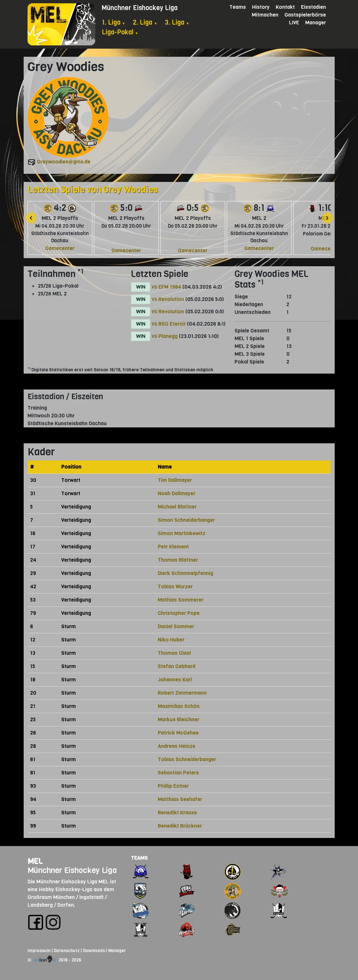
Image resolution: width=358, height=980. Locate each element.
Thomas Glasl (174, 653)
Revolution (171, 299)
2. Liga (145, 23)
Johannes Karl (175, 680)
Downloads (94, 951)
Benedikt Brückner (180, 826)
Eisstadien (313, 7)
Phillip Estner (173, 786)
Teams (238, 7)
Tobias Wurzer (175, 586)
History (261, 7)
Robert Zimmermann (182, 693)
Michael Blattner (177, 507)
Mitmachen (265, 15)
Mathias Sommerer (181, 600)
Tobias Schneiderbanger (187, 759)
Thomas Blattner (178, 560)
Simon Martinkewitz (182, 533)
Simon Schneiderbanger (186, 520)
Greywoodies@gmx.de (64, 162)
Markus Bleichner (179, 719)
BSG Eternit (172, 324)
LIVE (294, 23)
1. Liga (114, 23)
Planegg (168, 336)
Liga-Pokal (120, 32)
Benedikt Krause (177, 813)
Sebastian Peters (178, 773)
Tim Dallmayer (175, 480)
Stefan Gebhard (177, 666)
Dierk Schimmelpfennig (185, 573)
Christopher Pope (179, 613)
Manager (316, 23)
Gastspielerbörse (305, 15)
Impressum (39, 951)
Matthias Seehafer (180, 799)
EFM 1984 (170, 287)
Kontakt (285, 7)
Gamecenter (60, 248)
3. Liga (177, 23)
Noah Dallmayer (177, 493)
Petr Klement (173, 547)
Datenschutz (67, 951)
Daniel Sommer (176, 626)
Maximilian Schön (179, 706)
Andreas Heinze (177, 746)
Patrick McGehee (178, 733)
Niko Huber (171, 640)
